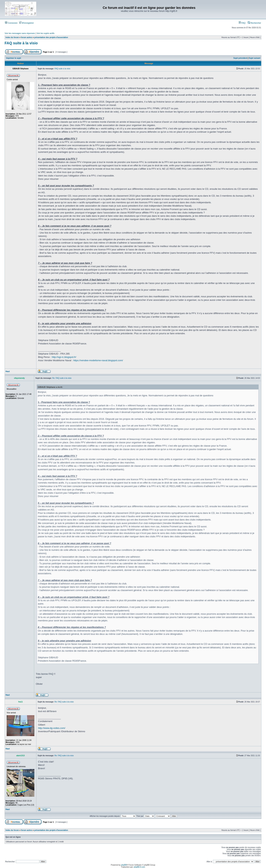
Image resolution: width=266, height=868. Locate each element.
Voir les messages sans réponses (20, 33)
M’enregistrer (27, 23)
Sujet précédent (240, 58)
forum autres (27, 37)
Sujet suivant (255, 58)
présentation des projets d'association (51, 37)
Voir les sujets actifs (46, 33)
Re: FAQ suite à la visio (62, 378)
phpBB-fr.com (140, 867)
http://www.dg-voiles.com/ (52, 728)
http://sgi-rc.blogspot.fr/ (64, 357)
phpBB (124, 865)
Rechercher (254, 23)
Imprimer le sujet (14, 58)
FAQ (242, 23)
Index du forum (12, 37)
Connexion (11, 23)
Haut (8, 371)
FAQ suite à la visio (21, 43)
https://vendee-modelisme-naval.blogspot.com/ (98, 360)
